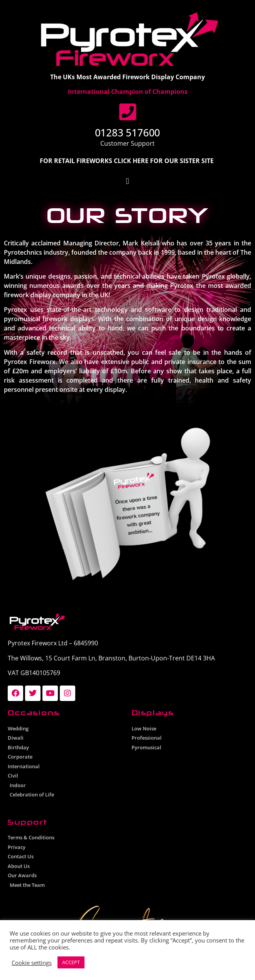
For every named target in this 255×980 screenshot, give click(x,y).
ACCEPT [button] (71, 962)
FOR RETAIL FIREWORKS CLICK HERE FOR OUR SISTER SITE (127, 161)
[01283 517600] (128, 112)
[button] (127, 181)
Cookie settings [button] (32, 963)
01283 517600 (128, 133)
